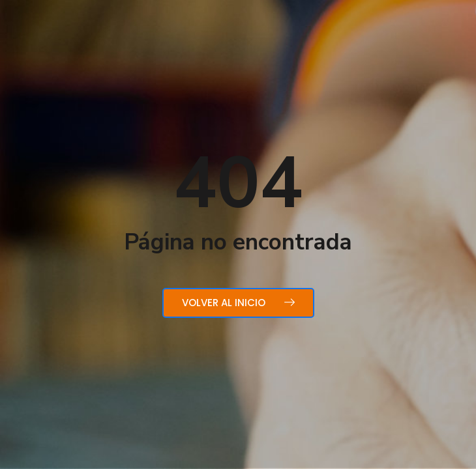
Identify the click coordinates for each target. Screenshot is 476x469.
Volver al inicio (238, 303)
